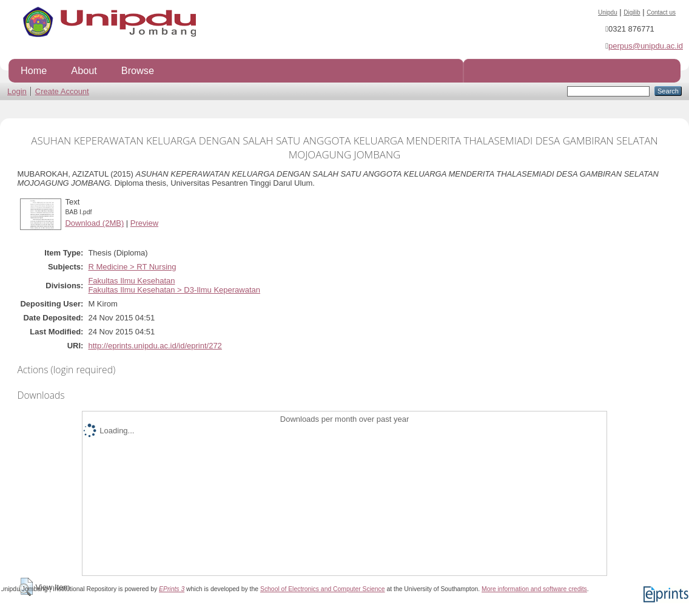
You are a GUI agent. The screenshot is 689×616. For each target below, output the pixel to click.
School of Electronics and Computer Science (323, 589)
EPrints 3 (172, 589)
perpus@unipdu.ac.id (646, 46)
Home (34, 70)
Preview (144, 223)
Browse (138, 70)
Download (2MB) (94, 223)
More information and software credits (534, 589)
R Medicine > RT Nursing (132, 267)
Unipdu (608, 12)
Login (17, 91)
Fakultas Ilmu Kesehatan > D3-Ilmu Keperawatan (174, 290)
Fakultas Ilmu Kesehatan (131, 281)
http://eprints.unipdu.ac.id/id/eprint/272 (155, 346)
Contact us (661, 12)
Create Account (62, 91)
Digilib (632, 12)
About (84, 70)
